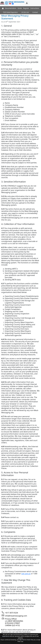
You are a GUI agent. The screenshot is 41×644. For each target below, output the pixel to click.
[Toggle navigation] (27, 3)
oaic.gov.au (26, 574)
